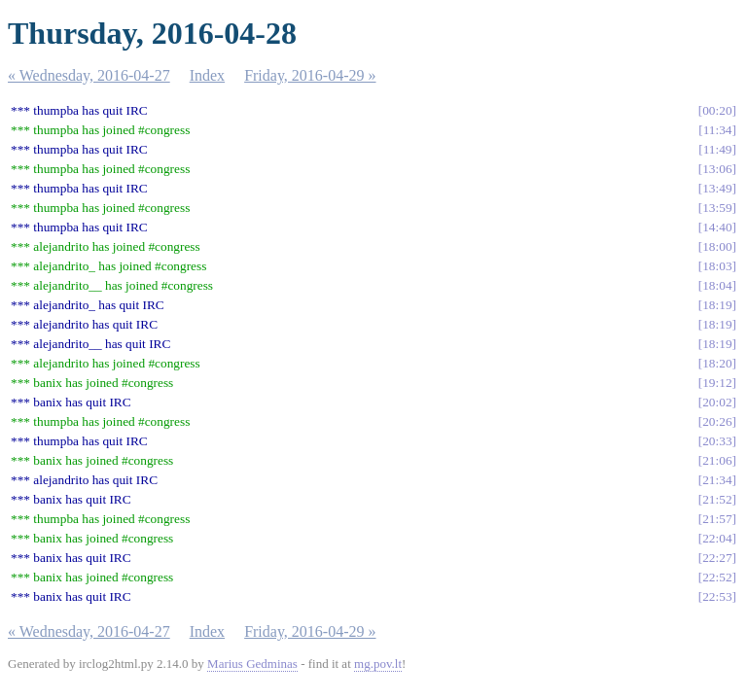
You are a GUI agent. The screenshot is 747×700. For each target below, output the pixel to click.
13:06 (717, 169)
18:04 (717, 285)
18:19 (717, 305)
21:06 (717, 460)
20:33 (717, 441)
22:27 (717, 558)
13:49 (717, 188)
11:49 (718, 149)
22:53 (717, 596)
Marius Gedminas (252, 664)
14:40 (717, 227)
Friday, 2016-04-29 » (310, 75)
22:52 (717, 577)
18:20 (717, 363)
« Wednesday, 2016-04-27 (89, 75)
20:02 (717, 402)
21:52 (717, 499)
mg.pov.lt (378, 664)
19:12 (717, 383)
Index (207, 75)
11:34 (718, 130)
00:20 (717, 110)
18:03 (717, 266)
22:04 (717, 538)
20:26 (717, 421)
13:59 (717, 208)
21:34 (717, 480)
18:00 (717, 246)
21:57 (717, 519)
